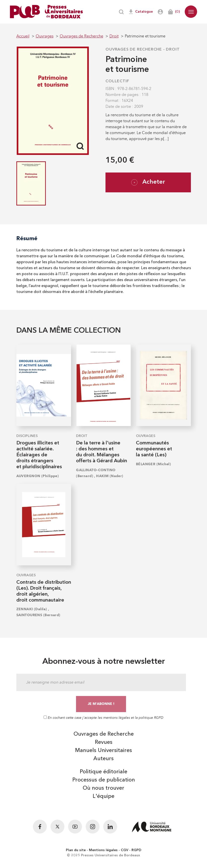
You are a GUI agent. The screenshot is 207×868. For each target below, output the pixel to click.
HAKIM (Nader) (110, 476)
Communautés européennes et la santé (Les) (154, 449)
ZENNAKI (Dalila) (32, 609)
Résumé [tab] (27, 238)
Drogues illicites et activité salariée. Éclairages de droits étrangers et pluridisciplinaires (39, 455)
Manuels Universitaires (103, 751)
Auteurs (103, 759)
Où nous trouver (103, 788)
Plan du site (76, 850)
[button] (191, 12)
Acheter (148, 182)
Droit (173, 50)
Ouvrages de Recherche (134, 50)
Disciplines (27, 436)
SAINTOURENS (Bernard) (38, 615)
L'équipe (103, 796)
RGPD (136, 850)
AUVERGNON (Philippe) (38, 476)
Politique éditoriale (103, 772)
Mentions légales (103, 850)
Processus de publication (104, 780)
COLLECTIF (117, 81)
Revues (104, 742)
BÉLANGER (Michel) (153, 464)
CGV (125, 850)
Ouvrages (146, 436)
